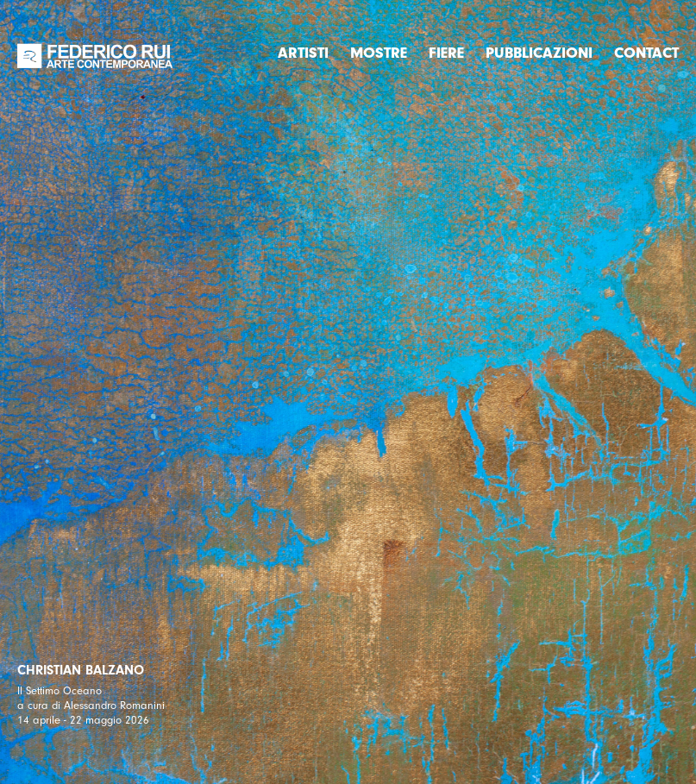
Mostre (379, 53)
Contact (646, 53)
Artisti (303, 53)
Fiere (446, 53)
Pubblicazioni (539, 53)
